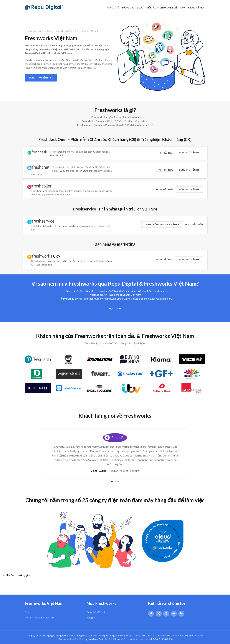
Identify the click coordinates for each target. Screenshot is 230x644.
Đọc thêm (115, 309)
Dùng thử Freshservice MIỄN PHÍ (162, 224)
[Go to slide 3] (118, 481)
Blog (27, 612)
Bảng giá (91, 618)
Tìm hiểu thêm (165, 153)
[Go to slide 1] (112, 481)
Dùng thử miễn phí (96, 612)
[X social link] (159, 614)
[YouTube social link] (174, 614)
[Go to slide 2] (115, 481)
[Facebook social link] (151, 614)
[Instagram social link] (166, 614)
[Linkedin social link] (181, 614)
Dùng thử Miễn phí (41, 78)
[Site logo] (44, 7)
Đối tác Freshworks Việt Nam (39, 618)
